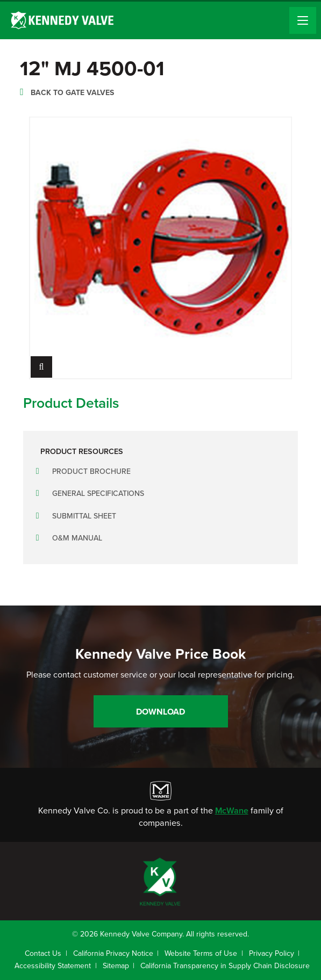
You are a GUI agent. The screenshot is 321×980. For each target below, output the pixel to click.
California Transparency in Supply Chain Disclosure (225, 966)
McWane (232, 810)
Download (160, 712)
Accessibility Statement (53, 966)
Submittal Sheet (84, 516)
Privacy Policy (272, 953)
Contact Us (43, 953)
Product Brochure (91, 471)
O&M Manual (77, 538)
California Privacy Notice (113, 953)
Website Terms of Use (201, 953)
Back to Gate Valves (72, 93)
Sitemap (116, 966)
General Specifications (98, 493)
